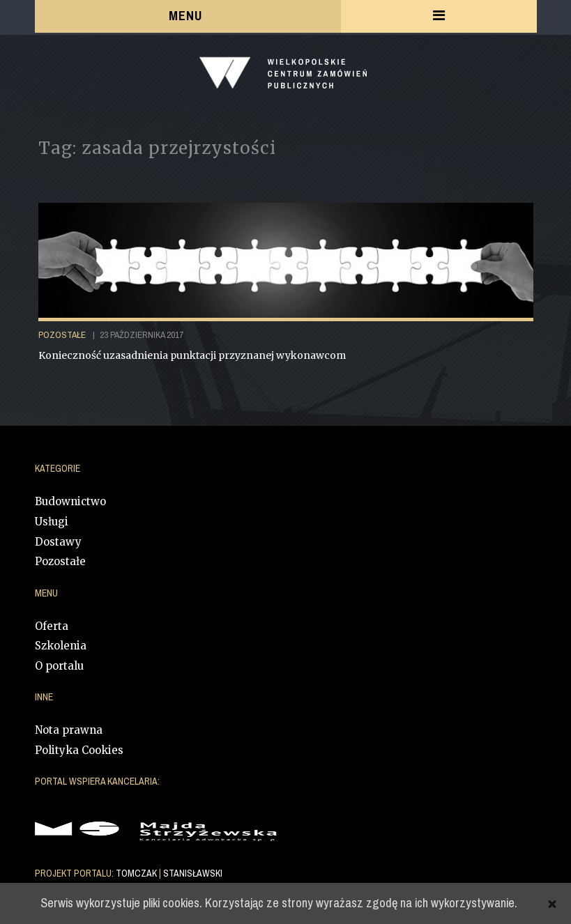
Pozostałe (60, 561)
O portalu (59, 666)
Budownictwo (70, 501)
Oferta (52, 626)
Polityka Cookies (79, 750)
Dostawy (58, 542)
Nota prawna (69, 730)
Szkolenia (61, 646)
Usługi (52, 522)
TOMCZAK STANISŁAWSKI (169, 873)
